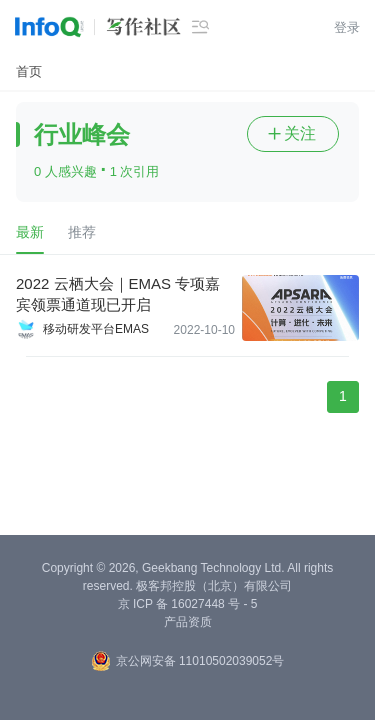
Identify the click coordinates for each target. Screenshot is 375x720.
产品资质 (188, 622)
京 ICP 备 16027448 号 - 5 (188, 604)
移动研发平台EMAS (96, 329)
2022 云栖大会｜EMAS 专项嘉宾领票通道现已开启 (118, 294)
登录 (347, 27)
